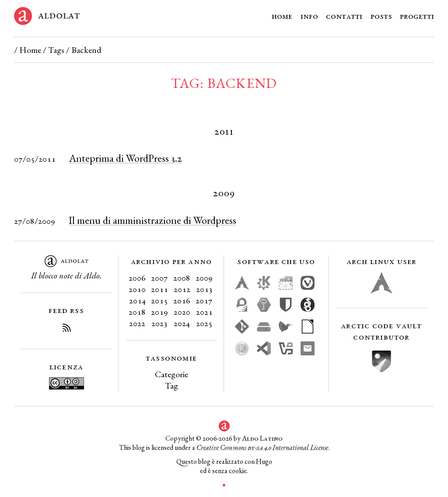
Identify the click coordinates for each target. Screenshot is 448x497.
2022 (137, 323)
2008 (182, 278)
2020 (182, 312)
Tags (56, 50)
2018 (137, 312)
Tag (171, 386)
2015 (159, 300)
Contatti (344, 16)
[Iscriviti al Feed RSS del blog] (66, 329)
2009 (204, 278)
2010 (137, 289)
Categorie (171, 374)
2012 (182, 289)
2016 (182, 300)
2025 (204, 323)
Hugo (264, 461)
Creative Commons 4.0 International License (262, 447)
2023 (159, 323)
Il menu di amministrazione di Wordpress (152, 220)
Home (282, 16)
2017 (204, 300)
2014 (137, 300)
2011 (159, 289)
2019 (159, 312)
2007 (159, 278)
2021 (204, 312)
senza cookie (229, 471)
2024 (182, 323)
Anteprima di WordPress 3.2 (126, 158)
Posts (381, 16)
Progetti (417, 16)
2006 (137, 278)
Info (309, 16)
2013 (204, 289)
